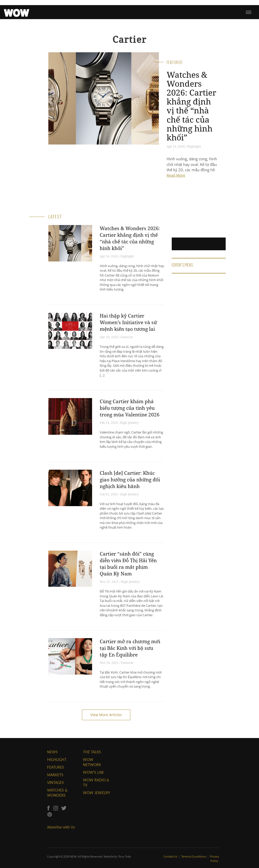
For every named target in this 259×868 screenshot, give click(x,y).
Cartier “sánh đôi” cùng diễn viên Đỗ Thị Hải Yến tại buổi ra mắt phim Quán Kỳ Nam (128, 564)
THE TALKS (92, 752)
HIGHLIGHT (57, 760)
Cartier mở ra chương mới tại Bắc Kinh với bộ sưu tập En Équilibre (130, 648)
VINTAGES (55, 782)
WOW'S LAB (93, 772)
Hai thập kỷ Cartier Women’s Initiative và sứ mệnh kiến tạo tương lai (128, 322)
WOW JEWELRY (97, 793)
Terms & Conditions (194, 856)
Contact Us (171, 856)
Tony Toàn (125, 856)
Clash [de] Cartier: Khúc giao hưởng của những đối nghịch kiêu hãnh (130, 480)
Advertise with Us (61, 827)
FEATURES (56, 767)
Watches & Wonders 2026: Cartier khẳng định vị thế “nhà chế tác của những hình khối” (191, 106)
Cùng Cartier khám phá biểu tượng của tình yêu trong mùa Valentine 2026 (130, 408)
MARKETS (55, 775)
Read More (176, 175)
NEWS (52, 752)
